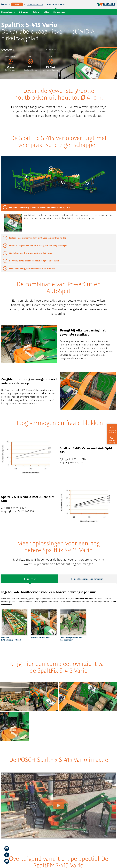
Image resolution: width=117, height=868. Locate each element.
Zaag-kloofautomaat (35, 5)
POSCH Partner (52, 49)
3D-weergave (59, 12)
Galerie (36, 12)
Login (17, 4)
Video (46, 12)
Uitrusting (24, 12)
